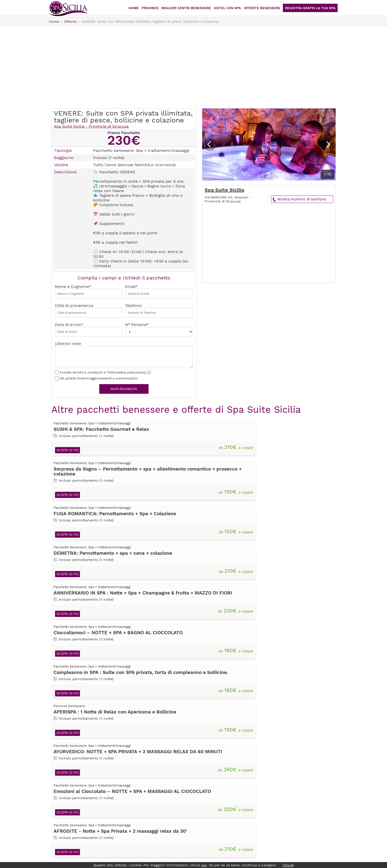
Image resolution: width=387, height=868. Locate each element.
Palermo (211, 815)
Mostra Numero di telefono (302, 199)
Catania (211, 794)
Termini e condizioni (144, 822)
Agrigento (213, 780)
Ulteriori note (124, 355)
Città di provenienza (89, 310)
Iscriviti (132, 808)
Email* (159, 291)
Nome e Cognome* (89, 291)
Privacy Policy (138, 815)
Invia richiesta (124, 389)
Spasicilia (68, 9)
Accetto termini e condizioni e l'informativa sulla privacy (103, 372)
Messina (211, 808)
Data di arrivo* (89, 329)
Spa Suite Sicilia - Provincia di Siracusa (91, 126)
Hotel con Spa (234, 9)
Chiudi (288, 865)
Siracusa (212, 829)
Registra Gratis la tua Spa (312, 9)
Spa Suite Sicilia (224, 190)
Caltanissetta (216, 787)
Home (144, 9)
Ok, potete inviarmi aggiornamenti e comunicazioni (96, 378)
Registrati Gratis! (292, 785)
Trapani (211, 836)
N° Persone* (159, 329)
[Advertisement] (193, 66)
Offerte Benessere (267, 9)
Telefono (159, 310)
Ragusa (210, 822)
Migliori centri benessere (194, 9)
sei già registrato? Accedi (292, 793)
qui (204, 865)
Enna (208, 801)
